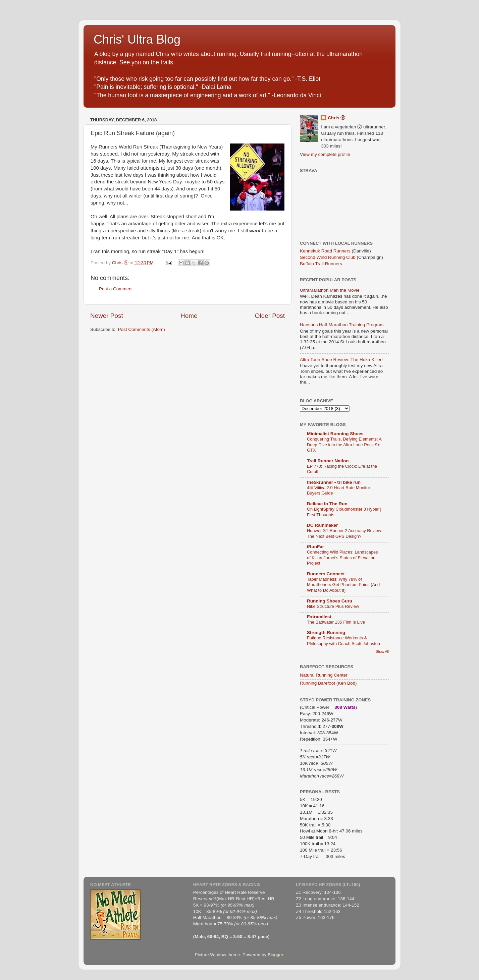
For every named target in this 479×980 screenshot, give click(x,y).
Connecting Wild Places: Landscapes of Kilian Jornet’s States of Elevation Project (342, 558)
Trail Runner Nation (328, 461)
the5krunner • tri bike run (334, 482)
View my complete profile (325, 154)
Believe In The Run (327, 504)
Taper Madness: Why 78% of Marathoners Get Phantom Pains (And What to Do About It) (343, 585)
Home (189, 316)
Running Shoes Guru (330, 601)
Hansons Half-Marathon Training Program (342, 325)
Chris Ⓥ (336, 118)
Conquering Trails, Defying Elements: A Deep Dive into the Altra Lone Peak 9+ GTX (344, 445)
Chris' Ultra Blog (137, 39)
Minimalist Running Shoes (335, 434)
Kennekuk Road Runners (325, 251)
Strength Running (326, 632)
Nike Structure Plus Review (333, 606)
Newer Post (107, 316)
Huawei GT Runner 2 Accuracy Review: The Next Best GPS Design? (345, 533)
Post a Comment (116, 289)
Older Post (270, 316)
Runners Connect (326, 574)
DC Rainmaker (322, 525)
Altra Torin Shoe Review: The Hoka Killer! (341, 360)
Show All (382, 652)
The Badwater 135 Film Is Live (336, 622)
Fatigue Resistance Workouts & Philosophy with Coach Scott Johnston (343, 641)
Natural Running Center (324, 675)
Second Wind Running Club (328, 257)
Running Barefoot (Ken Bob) (328, 683)
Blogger (275, 955)
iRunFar (315, 547)
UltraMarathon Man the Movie (330, 290)
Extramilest (319, 617)
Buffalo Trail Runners (321, 264)
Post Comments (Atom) (142, 329)
